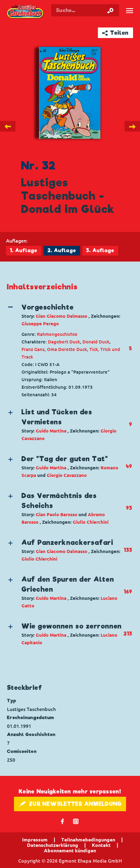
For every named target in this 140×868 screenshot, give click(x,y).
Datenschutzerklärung (53, 845)
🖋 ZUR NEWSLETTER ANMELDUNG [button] (70, 804)
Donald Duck (96, 342)
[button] (65, 315)
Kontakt (101, 845)
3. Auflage (100, 251)
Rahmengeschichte (57, 334)
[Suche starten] (110, 10)
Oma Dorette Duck (67, 349)
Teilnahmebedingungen (88, 840)
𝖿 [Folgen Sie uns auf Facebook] (63, 821)
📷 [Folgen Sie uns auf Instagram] (76, 821)
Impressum (35, 840)
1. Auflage (24, 251)
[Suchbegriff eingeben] (85, 10)
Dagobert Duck (64, 342)
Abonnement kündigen (70, 850)
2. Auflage (62, 251)
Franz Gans (33, 349)
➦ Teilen (115, 33)
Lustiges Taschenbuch (26, 12)
